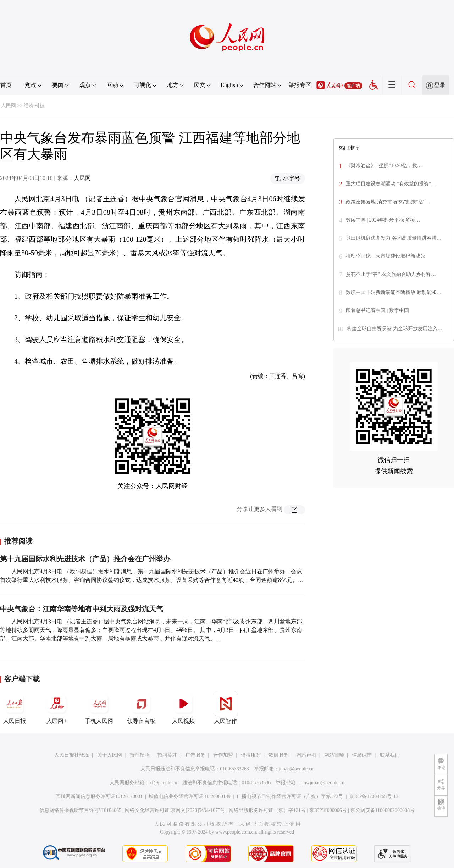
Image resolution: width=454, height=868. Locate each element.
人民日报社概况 (72, 755)
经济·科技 (34, 106)
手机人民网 (99, 708)
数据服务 (278, 755)
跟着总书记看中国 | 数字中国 (377, 310)
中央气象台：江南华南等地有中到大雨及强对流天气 (82, 609)
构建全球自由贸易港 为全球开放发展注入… (395, 329)
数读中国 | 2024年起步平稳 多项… (383, 220)
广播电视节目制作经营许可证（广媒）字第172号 (290, 796)
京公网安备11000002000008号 (383, 810)
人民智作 (226, 708)
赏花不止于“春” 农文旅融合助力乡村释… (391, 274)
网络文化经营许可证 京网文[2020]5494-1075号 (175, 810)
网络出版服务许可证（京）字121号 (267, 810)
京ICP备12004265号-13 (373, 796)
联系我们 (390, 755)
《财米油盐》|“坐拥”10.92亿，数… (384, 166)
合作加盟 (223, 755)
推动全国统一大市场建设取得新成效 (386, 256)
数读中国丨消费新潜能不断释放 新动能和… (394, 292)
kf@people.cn (163, 783)
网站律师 (334, 755)
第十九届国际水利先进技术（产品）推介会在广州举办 (85, 559)
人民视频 (183, 708)
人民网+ (57, 708)
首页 (6, 85)
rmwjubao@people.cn (322, 783)
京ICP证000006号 (328, 810)
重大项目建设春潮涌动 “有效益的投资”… (391, 184)
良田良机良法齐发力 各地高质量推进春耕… (394, 238)
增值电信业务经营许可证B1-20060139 (190, 796)
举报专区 (300, 85)
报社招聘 (140, 755)
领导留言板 (141, 708)
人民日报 (15, 708)
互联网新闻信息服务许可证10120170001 (99, 796)
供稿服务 (251, 755)
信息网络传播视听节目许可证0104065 (80, 810)
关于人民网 (110, 755)
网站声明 (306, 755)
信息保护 (362, 755)
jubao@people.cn (296, 769)
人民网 (9, 106)
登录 (440, 85)
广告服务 (195, 755)
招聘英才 (167, 755)
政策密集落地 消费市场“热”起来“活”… (388, 202)
